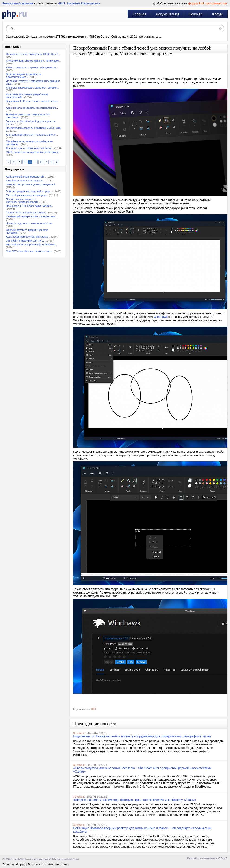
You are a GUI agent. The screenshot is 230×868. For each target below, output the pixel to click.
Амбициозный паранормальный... (26, 177)
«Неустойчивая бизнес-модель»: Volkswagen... (34, 61)
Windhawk (161, 317)
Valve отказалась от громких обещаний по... (32, 67)
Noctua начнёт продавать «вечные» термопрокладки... (23, 200)
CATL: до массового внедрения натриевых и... (33, 152)
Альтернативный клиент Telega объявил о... (32, 135)
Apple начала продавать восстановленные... (32, 108)
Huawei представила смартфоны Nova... (30, 223)
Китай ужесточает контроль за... (25, 181)
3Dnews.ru (79, 733)
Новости (195, 14)
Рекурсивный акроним (18, 3)
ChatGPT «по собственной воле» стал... (30, 251)
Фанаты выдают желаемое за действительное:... (24, 76)
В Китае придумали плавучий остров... (29, 191)
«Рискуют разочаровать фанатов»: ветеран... (33, 88)
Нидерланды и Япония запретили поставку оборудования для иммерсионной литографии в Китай (142, 736)
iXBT (94, 709)
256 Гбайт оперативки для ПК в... (26, 241)
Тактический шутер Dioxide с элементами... (32, 216)
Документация (168, 14)
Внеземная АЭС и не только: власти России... (33, 101)
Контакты (62, 864)
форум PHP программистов (207, 3)
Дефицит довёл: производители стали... (30, 148)
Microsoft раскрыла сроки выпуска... (27, 195)
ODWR (223, 858)
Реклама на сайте (40, 864)
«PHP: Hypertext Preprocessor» (79, 3)
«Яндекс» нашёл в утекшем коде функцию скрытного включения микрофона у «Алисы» (135, 800)
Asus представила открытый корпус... (28, 237)
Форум (217, 14)
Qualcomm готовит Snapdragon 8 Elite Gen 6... (33, 54)
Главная (139, 14)
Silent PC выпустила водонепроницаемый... (32, 184)
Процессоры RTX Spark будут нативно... (30, 206)
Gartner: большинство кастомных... (27, 213)
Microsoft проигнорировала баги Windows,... (32, 245)
